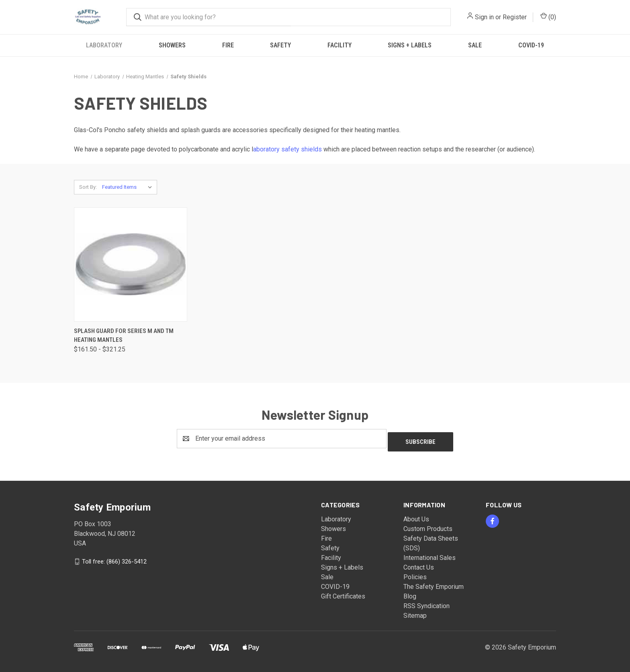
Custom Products (428, 526)
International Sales (430, 555)
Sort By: (88, 187)
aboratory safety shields (287, 149)
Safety (280, 45)
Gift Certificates (343, 593)
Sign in (484, 17)
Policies (415, 574)
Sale (475, 45)
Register (515, 17)
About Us (416, 516)
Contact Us (419, 564)
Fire (228, 45)
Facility (340, 45)
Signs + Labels (410, 45)
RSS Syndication (426, 603)
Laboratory (104, 45)
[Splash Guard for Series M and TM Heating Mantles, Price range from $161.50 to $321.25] (131, 265)
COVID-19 (531, 45)
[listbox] (129, 187)
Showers (172, 45)
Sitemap (415, 612)
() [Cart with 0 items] (548, 17)
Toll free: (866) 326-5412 (114, 558)
